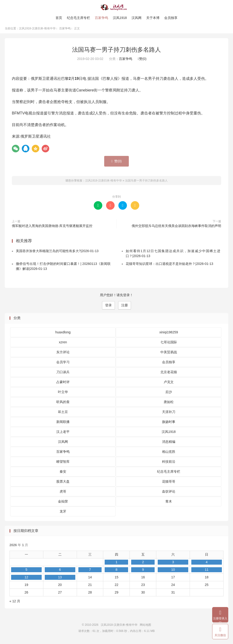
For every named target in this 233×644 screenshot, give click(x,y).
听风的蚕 (63, 403)
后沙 (169, 393)
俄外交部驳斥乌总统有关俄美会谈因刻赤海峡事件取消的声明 (176, 227)
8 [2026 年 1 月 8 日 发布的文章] (116, 571)
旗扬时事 (169, 423)
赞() (142, 60)
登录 (108, 307)
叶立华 (63, 393)
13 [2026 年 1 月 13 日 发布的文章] (60, 579)
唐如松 (169, 403)
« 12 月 (15, 603)
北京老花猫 (169, 373)
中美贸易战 (169, 354)
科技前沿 (169, 463)
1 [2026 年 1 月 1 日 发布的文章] (116, 564)
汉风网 (137, 18)
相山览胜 (169, 453)
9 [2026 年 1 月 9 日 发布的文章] (143, 571)
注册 (125, 307)
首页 (59, 18)
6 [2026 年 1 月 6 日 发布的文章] (60, 571)
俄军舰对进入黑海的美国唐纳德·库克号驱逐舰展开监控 (52, 227)
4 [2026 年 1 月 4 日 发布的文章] (207, 564)
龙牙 (63, 513)
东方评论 (63, 354)
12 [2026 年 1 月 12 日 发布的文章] (27, 579)
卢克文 (169, 383)
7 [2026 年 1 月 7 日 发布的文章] (90, 571)
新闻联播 (63, 423)
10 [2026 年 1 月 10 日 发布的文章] (173, 571)
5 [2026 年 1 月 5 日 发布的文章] (26, 571)
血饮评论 (169, 493)
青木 (169, 503)
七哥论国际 (169, 344)
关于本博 (153, 18)
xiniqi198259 (169, 334)
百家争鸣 (101, 18)
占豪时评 (63, 383)
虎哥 (63, 493)
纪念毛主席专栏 (78, 18)
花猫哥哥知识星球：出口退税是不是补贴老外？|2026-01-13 (169, 265)
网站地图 (145, 626)
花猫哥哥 (169, 483)
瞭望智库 (63, 463)
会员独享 (171, 18)
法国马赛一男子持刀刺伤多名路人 (117, 51)
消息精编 (169, 443)
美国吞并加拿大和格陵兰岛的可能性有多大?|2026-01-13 (57, 253)
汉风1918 (120, 18)
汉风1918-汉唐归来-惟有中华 (117, 7)
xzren (63, 344)
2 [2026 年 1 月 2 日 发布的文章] (143, 564)
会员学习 (63, 363)
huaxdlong (63, 334)
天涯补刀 (169, 413)
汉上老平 (63, 433)
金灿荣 (63, 503)
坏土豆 (63, 413)
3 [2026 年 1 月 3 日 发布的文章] (173, 564)
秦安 (63, 473)
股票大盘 (63, 483)
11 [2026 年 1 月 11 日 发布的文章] (207, 571)
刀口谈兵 (63, 373)
